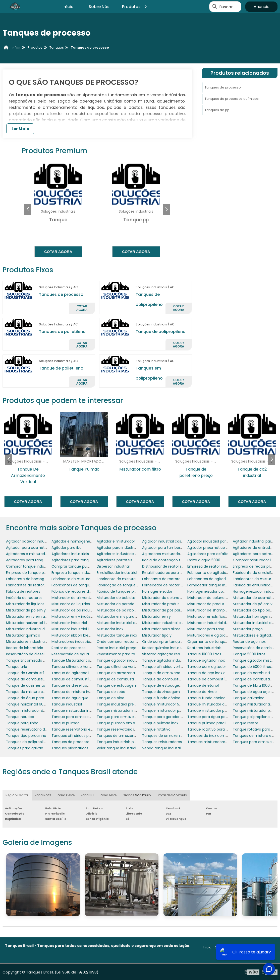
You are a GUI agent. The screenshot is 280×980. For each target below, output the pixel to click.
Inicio (207, 947)
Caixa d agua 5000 (204, 560)
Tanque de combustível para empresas (177, 679)
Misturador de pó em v (253, 604)
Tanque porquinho (22, 723)
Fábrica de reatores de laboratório (81, 591)
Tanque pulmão (66, 723)
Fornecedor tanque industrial (213, 585)
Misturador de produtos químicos (216, 604)
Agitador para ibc (67, 548)
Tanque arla (17, 667)
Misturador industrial (69, 623)
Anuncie (262, 7)
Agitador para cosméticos (29, 548)
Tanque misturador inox (72, 710)
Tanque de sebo (111, 692)
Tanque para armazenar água (123, 717)
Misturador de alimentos (73, 598)
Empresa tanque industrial (74, 573)
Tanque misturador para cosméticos (175, 710)
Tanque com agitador (207, 667)
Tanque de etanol (203, 685)
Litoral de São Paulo (172, 795)
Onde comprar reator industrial (124, 642)
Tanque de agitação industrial (78, 673)
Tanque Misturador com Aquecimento (85, 660)
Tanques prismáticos (70, 748)
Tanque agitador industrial (120, 660)
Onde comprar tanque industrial (171, 642)
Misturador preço (248, 629)
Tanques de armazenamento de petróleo (179, 736)
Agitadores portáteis (115, 560)
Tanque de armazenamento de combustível (182, 673)
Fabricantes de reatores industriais (36, 585)
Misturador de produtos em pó (169, 604)
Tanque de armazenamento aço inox (130, 673)
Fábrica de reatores (23, 591)
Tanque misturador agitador (212, 704)
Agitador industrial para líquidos (215, 541)
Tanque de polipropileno (161, 332)
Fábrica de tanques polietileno (123, 591)
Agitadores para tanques (28, 560)
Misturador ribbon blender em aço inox (85, 635)
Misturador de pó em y (26, 610)
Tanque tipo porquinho (26, 736)
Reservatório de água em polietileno (83, 654)
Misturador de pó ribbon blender (125, 610)
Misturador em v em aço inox (32, 616)
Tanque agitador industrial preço (171, 660)
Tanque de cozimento (26, 685)
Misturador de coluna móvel (212, 598)
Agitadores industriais (70, 554)
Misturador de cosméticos (256, 598)
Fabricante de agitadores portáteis (218, 573)
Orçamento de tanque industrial (216, 642)
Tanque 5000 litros (249, 654)
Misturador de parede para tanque (127, 604)
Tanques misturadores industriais (216, 742)
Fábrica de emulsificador (255, 585)
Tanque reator (245, 723)
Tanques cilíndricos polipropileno (80, 736)
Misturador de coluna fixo (164, 598)
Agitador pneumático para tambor (218, 548)
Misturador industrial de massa (33, 629)
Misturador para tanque (208, 629)
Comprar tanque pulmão (74, 566)
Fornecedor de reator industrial (169, 585)
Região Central (17, 795)
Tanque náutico (20, 717)
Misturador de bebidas (116, 598)
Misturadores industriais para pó (79, 642)
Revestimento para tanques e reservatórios (135, 654)
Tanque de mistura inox (72, 692)
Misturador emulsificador (209, 616)
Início (68, 7)
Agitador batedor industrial (29, 541)
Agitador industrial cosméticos (169, 541)
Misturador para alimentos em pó (172, 629)
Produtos (135, 7)
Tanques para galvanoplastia (32, 748)
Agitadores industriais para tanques (128, 554)
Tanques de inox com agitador (214, 736)
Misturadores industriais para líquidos (38, 642)
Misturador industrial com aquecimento (132, 623)
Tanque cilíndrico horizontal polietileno (85, 667)
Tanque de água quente (73, 698)
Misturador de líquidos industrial (79, 604)
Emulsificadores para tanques (168, 573)
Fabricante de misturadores (121, 579)
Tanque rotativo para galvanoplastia (219, 729)
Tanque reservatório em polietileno (82, 729)
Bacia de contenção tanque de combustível (181, 560)
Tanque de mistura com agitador (35, 692)
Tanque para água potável (211, 717)
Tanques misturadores (162, 742)
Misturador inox (110, 629)
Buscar (226, 7)
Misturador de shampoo (208, 610)
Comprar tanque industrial (29, 566)
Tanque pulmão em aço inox (122, 723)
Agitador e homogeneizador (76, 541)
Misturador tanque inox (117, 635)
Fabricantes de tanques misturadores (85, 585)
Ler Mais (20, 129)
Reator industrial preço (117, 648)
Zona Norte (43, 795)
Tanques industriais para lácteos (125, 742)
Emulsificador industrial (117, 573)
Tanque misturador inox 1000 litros (127, 710)
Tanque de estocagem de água (170, 685)
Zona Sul (87, 795)
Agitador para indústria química (124, 548)
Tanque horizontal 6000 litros (32, 704)
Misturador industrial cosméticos (171, 623)
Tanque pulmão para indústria (214, 723)
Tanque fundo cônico (161, 698)
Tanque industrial (67, 704)
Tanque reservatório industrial (123, 729)
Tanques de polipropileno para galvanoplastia (46, 742)
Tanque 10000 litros (204, 654)
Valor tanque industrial (116, 748)
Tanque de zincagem (161, 692)
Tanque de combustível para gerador (220, 679)
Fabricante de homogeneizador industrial (42, 579)
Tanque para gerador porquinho (170, 717)
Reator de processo (69, 648)
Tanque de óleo (110, 698)
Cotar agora (58, 252)
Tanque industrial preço (118, 704)
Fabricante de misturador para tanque (85, 579)
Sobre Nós (99, 7)
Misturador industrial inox (73, 629)
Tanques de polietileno (62, 332)
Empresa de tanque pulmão (31, 573)
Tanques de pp (217, 110)
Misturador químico (23, 635)
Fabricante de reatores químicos (171, 579)
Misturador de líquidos (25, 604)
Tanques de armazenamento (123, 736)
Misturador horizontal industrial (33, 623)
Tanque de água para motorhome (36, 698)
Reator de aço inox (249, 642)
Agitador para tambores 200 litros (172, 548)
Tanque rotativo (156, 729)
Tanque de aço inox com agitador (217, 673)
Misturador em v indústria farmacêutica (87, 616)
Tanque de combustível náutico (80, 679)
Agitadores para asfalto (208, 554)
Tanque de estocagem (117, 685)
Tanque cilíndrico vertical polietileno (174, 667)
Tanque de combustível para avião (128, 679)
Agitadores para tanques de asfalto (83, 560)
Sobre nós (223, 947)
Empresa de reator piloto (255, 566)
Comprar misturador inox (255, 560)
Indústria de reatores (24, 598)
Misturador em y (156, 616)
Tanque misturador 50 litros (166, 704)
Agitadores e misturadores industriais (39, 554)
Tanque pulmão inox (160, 723)
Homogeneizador (157, 591)
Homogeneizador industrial (256, 591)
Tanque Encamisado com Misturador (39, 660)
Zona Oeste (66, 795)
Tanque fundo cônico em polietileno (219, 698)
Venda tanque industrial (163, 748)
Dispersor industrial (113, 566)
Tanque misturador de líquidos (33, 710)
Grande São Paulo (137, 795)
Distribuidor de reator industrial (169, 566)
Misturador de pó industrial (75, 610)
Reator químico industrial (164, 648)
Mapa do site (264, 947)
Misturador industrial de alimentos (217, 623)
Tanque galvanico (249, 698)
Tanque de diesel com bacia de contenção (90, 685)
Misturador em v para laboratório (126, 616)
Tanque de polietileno (61, 368)
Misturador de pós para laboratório (172, 610)
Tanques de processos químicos (232, 99)
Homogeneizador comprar (211, 591)
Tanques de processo (61, 294)
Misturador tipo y (157, 635)
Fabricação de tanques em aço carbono (132, 585)
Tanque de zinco (202, 692)
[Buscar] (215, 7)
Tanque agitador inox (206, 660)
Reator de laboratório (25, 648)
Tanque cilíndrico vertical (119, 667)
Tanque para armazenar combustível (85, 717)
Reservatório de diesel (25, 654)
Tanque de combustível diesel (33, 679)
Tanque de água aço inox (255, 692)
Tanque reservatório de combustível (38, 729)
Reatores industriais (204, 648)
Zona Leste (108, 795)
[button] (167, 209)
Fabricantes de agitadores (210, 579)
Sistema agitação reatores (166, 654)
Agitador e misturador (116, 541)
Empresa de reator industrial (212, 566)
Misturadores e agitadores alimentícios (221, 635)
